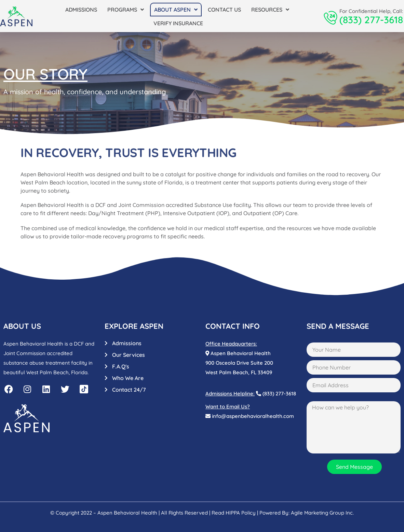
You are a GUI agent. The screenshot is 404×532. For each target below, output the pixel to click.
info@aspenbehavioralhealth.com (250, 416)
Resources (270, 10)
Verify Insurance (178, 23)
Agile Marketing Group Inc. (322, 513)
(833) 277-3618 (371, 20)
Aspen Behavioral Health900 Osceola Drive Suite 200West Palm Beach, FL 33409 (239, 363)
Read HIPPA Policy (234, 513)
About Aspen (176, 10)
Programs (126, 10)
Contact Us (224, 10)
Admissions (81, 10)
